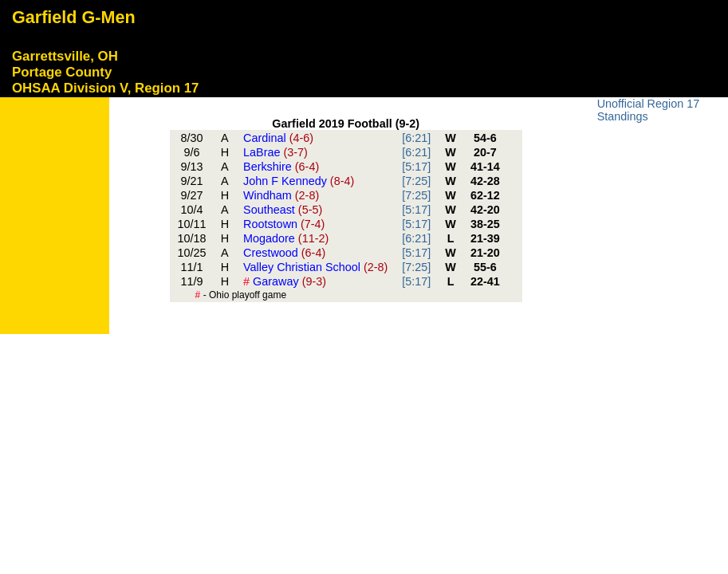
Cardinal (278, 138)
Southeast (283, 210)
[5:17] (416, 167)
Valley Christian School (315, 267)
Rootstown (284, 224)
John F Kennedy (299, 181)
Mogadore (286, 238)
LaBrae (275, 152)
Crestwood (284, 253)
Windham (281, 195)
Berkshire (281, 167)
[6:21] (416, 138)
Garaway (285, 281)
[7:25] (416, 181)
